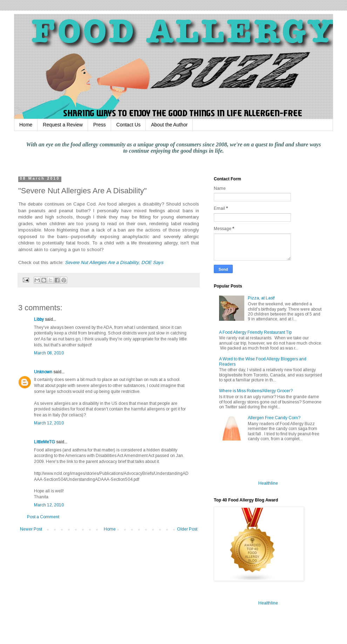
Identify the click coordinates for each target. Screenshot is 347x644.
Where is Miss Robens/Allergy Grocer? (256, 391)
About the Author (169, 125)
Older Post (187, 529)
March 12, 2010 (49, 423)
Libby (39, 319)
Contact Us (128, 125)
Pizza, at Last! (261, 298)
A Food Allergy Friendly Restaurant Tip (255, 332)
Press (100, 125)
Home (26, 125)
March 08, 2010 (49, 353)
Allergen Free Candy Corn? (274, 418)
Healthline (268, 483)
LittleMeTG (45, 442)
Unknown (43, 372)
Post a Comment (43, 517)
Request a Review (63, 125)
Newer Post (31, 529)
